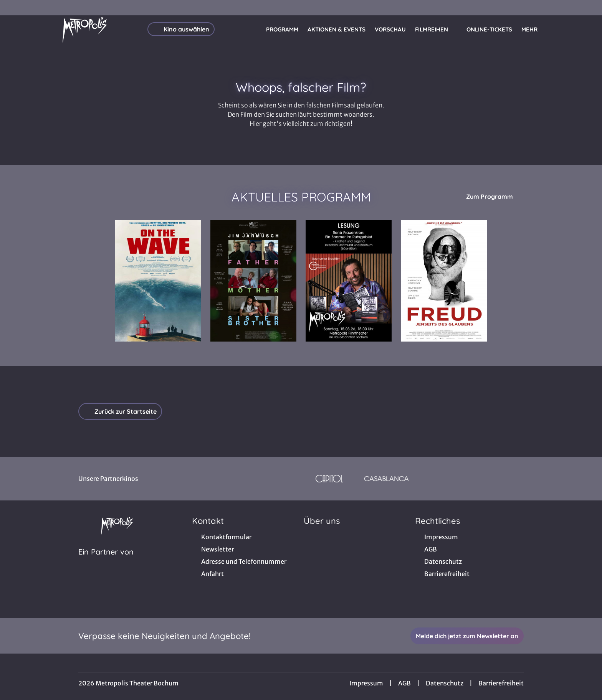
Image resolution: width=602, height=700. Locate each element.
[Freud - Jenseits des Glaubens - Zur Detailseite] (444, 281)
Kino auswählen (181, 29)
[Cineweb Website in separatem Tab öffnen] (106, 561)
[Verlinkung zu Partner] (329, 479)
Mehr (534, 30)
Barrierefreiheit (501, 683)
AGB (404, 683)
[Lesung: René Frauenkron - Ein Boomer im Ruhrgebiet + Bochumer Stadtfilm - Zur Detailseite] (349, 281)
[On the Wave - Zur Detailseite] (158, 281)
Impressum (366, 683)
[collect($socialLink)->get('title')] (14, 8)
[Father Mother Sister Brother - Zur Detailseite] (253, 281)
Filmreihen (436, 30)
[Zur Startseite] (84, 29)
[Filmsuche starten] (564, 29)
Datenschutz (445, 683)
